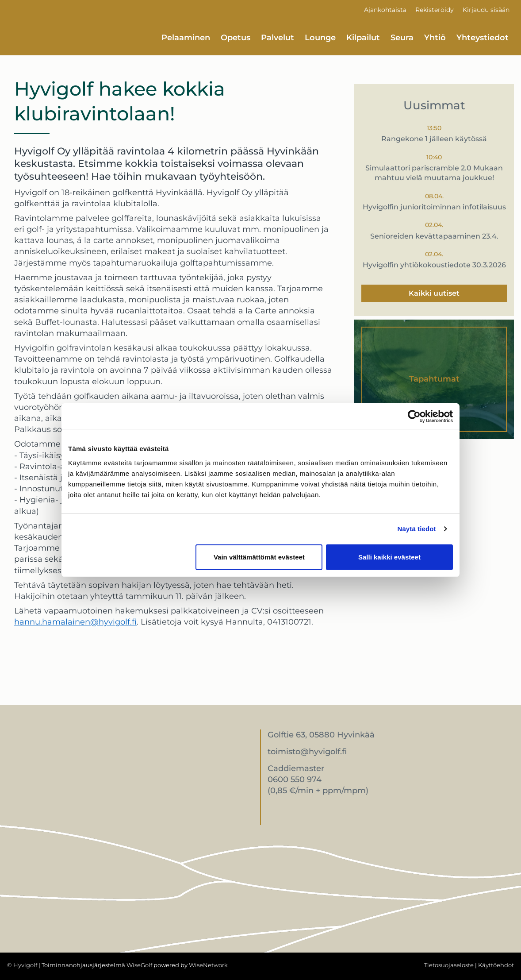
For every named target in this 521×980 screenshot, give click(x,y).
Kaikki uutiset (434, 293)
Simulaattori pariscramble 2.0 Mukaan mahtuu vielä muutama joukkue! (434, 173)
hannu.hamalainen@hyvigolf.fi (75, 622)
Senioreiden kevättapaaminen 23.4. (434, 236)
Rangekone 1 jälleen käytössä (434, 139)
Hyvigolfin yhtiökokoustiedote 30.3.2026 (434, 265)
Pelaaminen (186, 38)
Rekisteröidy (435, 10)
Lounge (320, 38)
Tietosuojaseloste (449, 965)
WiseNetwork (208, 965)
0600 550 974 (295, 779)
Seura (402, 38)
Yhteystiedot (483, 38)
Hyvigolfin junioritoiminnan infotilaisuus (434, 207)
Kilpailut (363, 38)
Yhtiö (435, 38)
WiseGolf (139, 965)
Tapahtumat (434, 379)
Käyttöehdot (496, 965)
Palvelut (278, 38)
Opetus (236, 38)
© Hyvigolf (22, 965)
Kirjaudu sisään (486, 10)
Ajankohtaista (385, 10)
